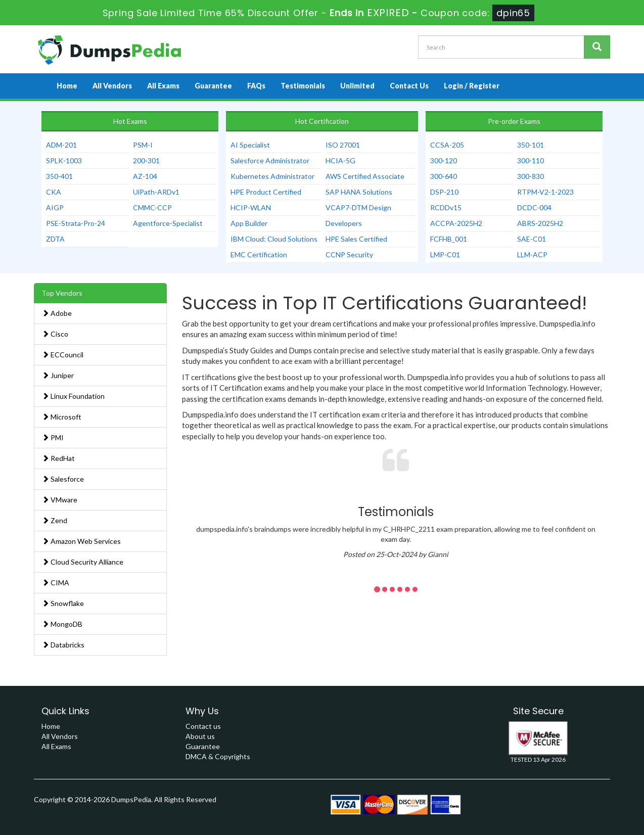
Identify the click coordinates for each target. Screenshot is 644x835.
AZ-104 (145, 176)
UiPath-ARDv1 (156, 192)
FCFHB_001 (449, 239)
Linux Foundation (73, 396)
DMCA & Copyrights (218, 756)
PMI (53, 437)
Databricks (63, 645)
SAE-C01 (532, 239)
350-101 (531, 145)
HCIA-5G (340, 160)
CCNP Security (349, 254)
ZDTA (55, 239)
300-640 (444, 176)
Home (67, 86)
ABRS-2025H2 (540, 223)
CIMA (56, 583)
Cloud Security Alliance (83, 562)
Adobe (57, 313)
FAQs (256, 86)
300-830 (531, 176)
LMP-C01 (445, 254)
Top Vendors (62, 293)
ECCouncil (63, 355)
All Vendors (112, 86)
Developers (344, 223)
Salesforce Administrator (270, 160)
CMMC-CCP (152, 207)
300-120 (444, 160)
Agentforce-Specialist (168, 223)
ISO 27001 (343, 145)
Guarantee (213, 86)
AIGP (55, 207)
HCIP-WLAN (251, 207)
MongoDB (62, 624)
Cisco (55, 334)
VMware (60, 500)
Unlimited (357, 86)
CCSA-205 (447, 145)
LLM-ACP (532, 254)
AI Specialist (250, 145)
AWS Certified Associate (365, 176)
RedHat (58, 458)
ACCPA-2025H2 (456, 223)
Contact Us (409, 86)
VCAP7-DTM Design (358, 207)
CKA (54, 192)
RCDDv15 (446, 207)
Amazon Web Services (81, 541)
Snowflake (63, 603)
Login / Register (472, 86)
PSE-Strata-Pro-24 (76, 223)
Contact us (203, 726)
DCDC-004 (534, 207)
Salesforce (63, 479)
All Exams (163, 86)
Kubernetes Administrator (272, 176)
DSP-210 (444, 192)
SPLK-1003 (64, 160)
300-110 (531, 160)
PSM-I (143, 145)
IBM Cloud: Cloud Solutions (274, 239)
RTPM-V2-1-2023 (545, 192)
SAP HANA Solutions (359, 192)
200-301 (146, 160)
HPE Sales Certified (356, 239)
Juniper (58, 375)
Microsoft (62, 417)
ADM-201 (61, 145)
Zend (55, 520)
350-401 (59, 176)
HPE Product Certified (266, 192)
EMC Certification (259, 254)
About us (200, 736)
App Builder (249, 223)
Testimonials (303, 86)
